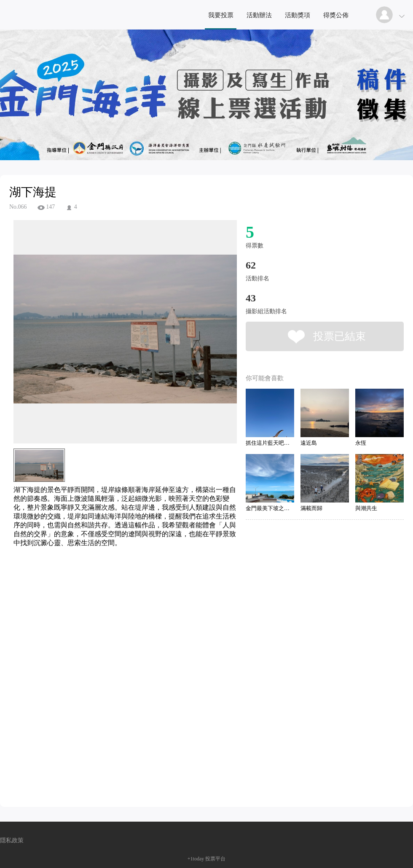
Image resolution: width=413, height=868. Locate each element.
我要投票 (221, 15)
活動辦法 (259, 15)
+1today (196, 859)
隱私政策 (12, 840)
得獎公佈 (336, 15)
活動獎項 (298, 15)
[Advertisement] (112, 586)
